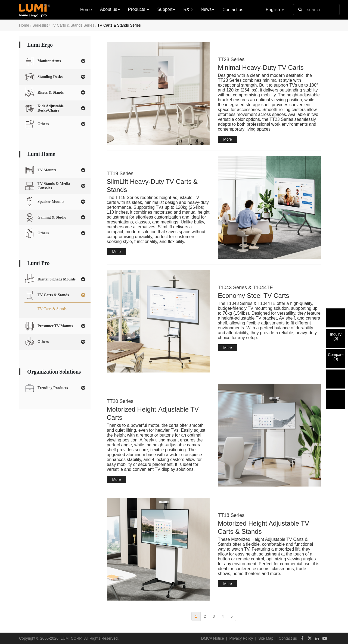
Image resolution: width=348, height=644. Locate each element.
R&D (188, 10)
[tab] (55, 61)
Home (86, 9)
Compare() (336, 357)
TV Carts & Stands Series (73, 25)
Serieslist (40, 25)
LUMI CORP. (72, 638)
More (228, 139)
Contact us (233, 10)
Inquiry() (336, 336)
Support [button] (166, 9)
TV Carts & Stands (52, 309)
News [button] (207, 9)
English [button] (275, 10)
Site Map (266, 638)
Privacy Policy (241, 638)
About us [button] (110, 9)
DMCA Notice (213, 638)
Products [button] (139, 9)
